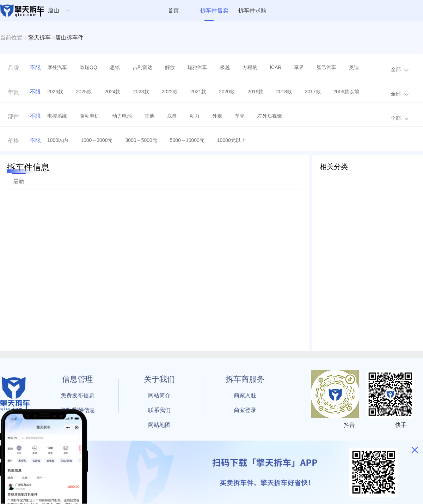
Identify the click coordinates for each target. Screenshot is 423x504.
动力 (195, 116)
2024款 (112, 92)
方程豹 (250, 67)
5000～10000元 (187, 140)
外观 (217, 116)
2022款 (170, 92)
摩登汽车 (57, 67)
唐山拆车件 (69, 38)
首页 (173, 10)
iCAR (276, 67)
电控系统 (57, 116)
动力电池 (122, 116)
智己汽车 (326, 67)
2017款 (312, 92)
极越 (225, 67)
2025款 (84, 92)
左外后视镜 (270, 116)
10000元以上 (231, 140)
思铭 (115, 67)
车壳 (240, 116)
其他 (149, 116)
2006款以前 (346, 92)
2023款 (141, 92)
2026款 (55, 92)
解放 (170, 67)
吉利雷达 (142, 67)
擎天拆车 (39, 38)
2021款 (198, 92)
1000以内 (58, 140)
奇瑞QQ (88, 67)
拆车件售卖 (214, 10)
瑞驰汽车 (197, 67)
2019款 (255, 92)
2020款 (227, 92)
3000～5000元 (141, 140)
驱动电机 (90, 116)
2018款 (284, 92)
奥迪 (354, 67)
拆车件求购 (252, 10)
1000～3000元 (97, 140)
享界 (299, 67)
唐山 (54, 10)
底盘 (172, 116)
